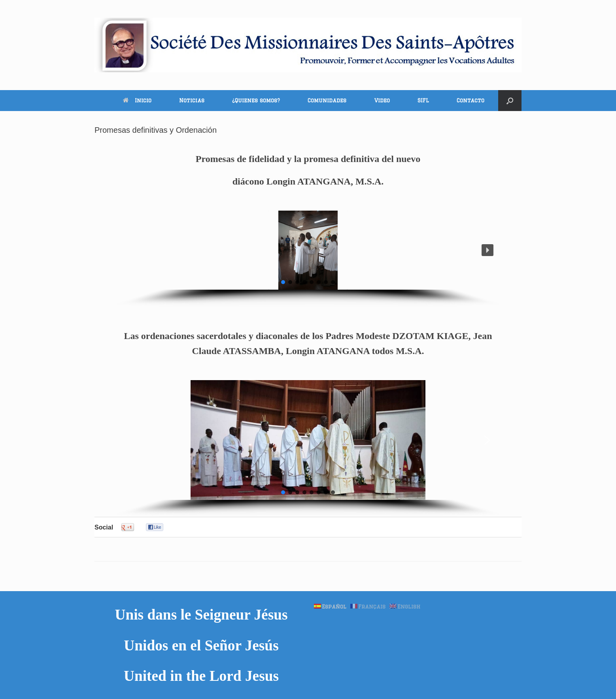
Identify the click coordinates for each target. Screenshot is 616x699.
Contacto (471, 100)
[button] (510, 101)
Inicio (137, 100)
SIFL (423, 100)
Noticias (192, 100)
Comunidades (327, 100)
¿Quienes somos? (256, 100)
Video (382, 100)
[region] (308, 259)
